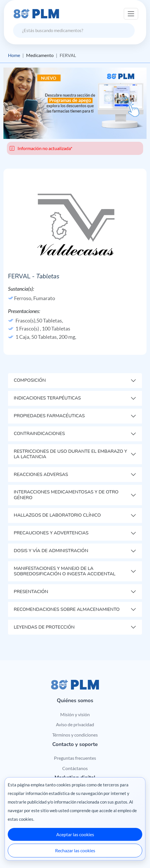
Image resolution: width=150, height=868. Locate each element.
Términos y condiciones (75, 735)
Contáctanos (75, 768)
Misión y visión (75, 714)
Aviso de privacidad (75, 724)
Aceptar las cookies (75, 834)
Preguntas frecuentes (75, 758)
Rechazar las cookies (75, 850)
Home (14, 55)
